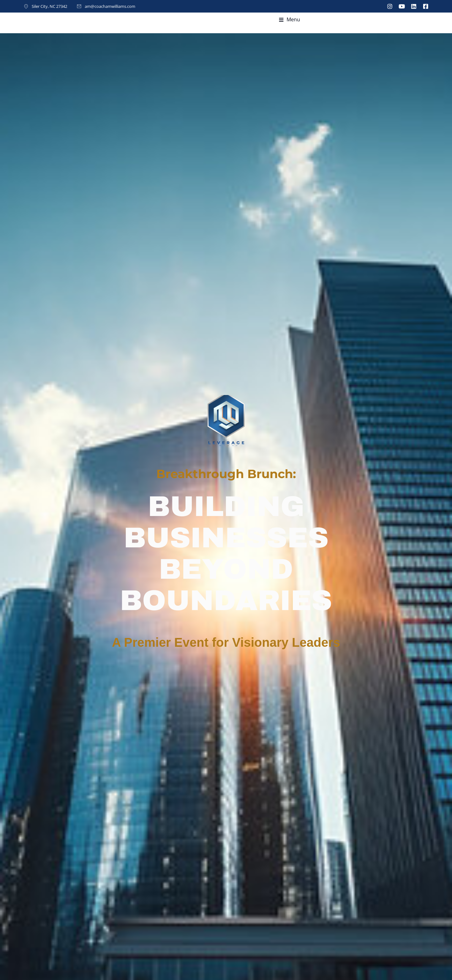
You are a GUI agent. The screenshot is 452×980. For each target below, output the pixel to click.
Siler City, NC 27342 (49, 6)
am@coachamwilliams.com (110, 6)
